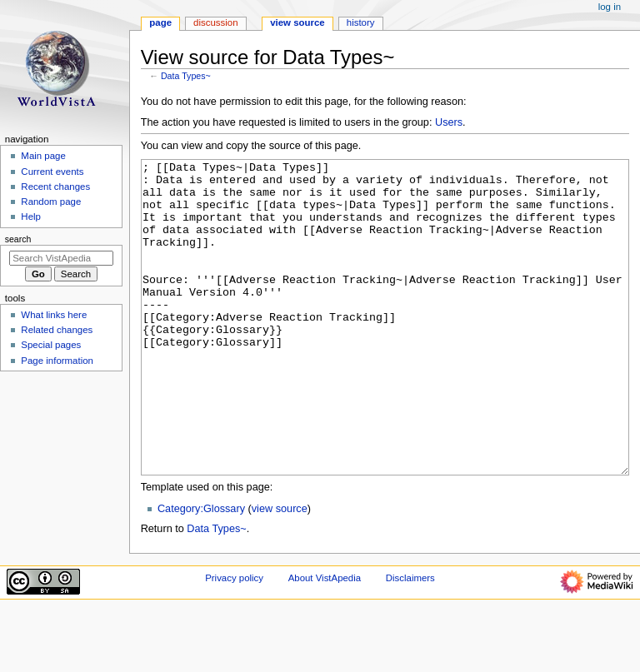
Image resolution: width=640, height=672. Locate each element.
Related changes (57, 330)
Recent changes (55, 187)
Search (18, 239)
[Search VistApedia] (61, 258)
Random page (51, 202)
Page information (57, 361)
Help (31, 217)
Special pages (51, 345)
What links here (54, 315)
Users (449, 122)
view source (280, 571)
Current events (52, 172)
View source (297, 22)
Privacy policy (234, 640)
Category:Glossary (201, 571)
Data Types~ (186, 76)
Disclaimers (410, 640)
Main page (43, 156)
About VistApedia (325, 640)
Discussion (215, 22)
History (361, 22)
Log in (610, 7)
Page (160, 22)
